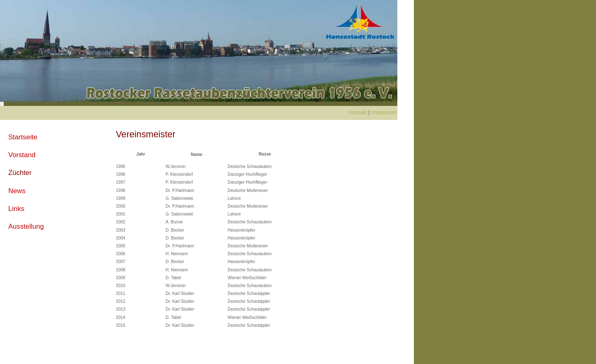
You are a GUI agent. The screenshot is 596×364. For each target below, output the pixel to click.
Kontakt (358, 112)
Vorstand (22, 155)
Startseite (23, 137)
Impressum (384, 112)
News (17, 191)
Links (16, 209)
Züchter (20, 173)
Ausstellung (26, 226)
